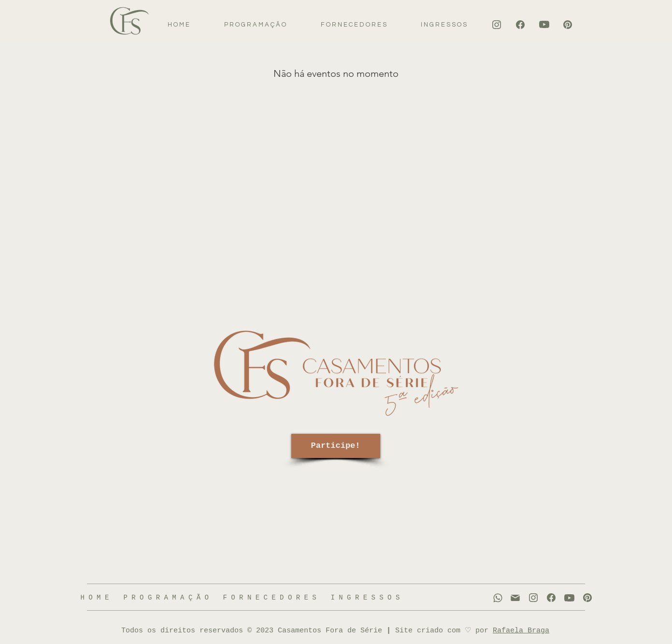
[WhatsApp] (498, 598)
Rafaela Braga (521, 631)
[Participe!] (336, 446)
